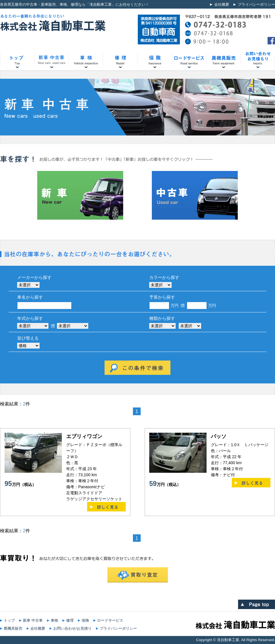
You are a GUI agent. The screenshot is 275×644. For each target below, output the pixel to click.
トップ (9, 620)
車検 (54, 620)
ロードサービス (110, 620)
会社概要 (222, 4)
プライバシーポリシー (256, 4)
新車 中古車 (33, 620)
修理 (70, 620)
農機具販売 (13, 628)
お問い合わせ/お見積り (72, 628)
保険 (85, 620)
